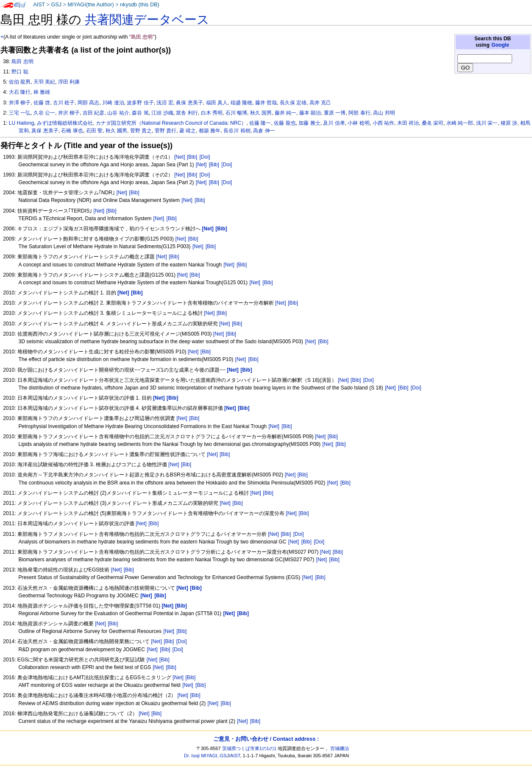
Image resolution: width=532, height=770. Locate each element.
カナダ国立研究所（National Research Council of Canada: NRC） (171, 123)
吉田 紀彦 (93, 113)
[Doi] (205, 157)
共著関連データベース (147, 20)
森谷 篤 (140, 113)
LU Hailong (22, 123)
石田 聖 (94, 131)
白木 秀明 (212, 113)
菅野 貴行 (166, 131)
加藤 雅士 (309, 123)
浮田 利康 (69, 82)
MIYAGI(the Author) (91, 5)
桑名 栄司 (433, 123)
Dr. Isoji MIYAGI (201, 756)
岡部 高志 (88, 103)
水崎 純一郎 (460, 123)
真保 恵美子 (45, 131)
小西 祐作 (383, 123)
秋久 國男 (116, 131)
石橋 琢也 (72, 131)
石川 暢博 (236, 113)
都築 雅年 (210, 131)
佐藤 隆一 (260, 123)
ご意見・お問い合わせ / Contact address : (266, 739)
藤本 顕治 (310, 113)
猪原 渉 (509, 123)
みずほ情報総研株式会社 (65, 123)
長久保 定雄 (293, 103)
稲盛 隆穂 (241, 103)
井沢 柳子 (69, 113)
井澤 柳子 (20, 103)
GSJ (56, 5)
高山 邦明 (384, 113)
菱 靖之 (188, 131)
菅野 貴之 (141, 131)
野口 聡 (20, 72)
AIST (39, 5)
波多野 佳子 (140, 103)
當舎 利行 (187, 113)
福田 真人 (217, 103)
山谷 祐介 (118, 113)
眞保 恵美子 (189, 103)
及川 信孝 (334, 123)
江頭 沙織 (162, 113)
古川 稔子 (64, 103)
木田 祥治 (408, 123)
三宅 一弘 (20, 113)
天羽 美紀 (44, 82)
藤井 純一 (285, 113)
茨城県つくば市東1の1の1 (249, 748)
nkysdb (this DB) (140, 5)
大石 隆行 (20, 92)
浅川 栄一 (487, 123)
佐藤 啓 (42, 103)
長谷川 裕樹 (237, 131)
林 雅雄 (42, 92)
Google (500, 45)
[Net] (180, 157)
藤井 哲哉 (266, 103)
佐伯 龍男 (20, 82)
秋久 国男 (261, 113)
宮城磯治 (340, 748)
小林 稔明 (358, 123)
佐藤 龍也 (285, 123)
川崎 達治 (113, 103)
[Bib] (192, 157)
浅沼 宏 (165, 103)
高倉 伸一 (264, 131)
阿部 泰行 (359, 113)
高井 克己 (320, 103)
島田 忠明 (22, 62)
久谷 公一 (44, 113)
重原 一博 (335, 113)
